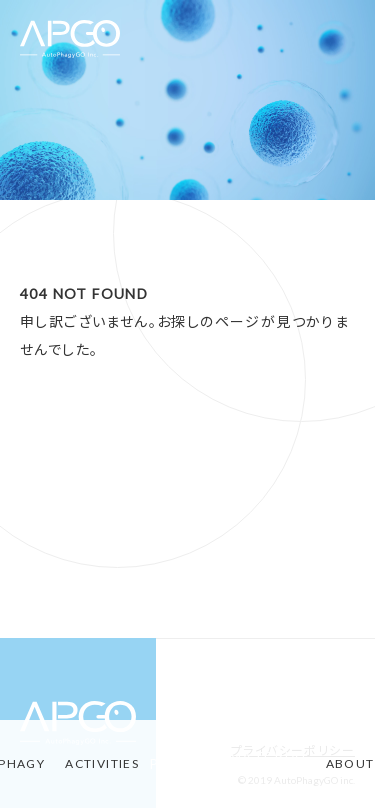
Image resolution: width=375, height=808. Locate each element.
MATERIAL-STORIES (272, 764)
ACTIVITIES (102, 763)
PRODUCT (189, 764)
